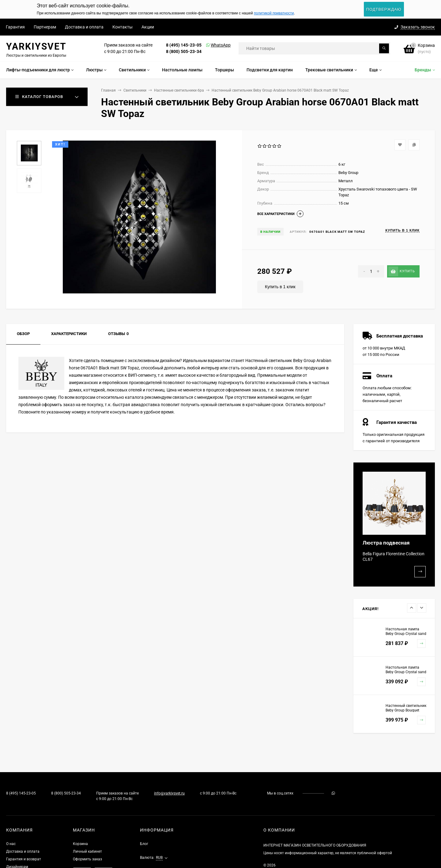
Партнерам (45, 27)
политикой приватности (274, 13)
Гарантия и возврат (24, 859)
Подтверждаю (384, 9)
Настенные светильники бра (179, 90)
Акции (148, 27)
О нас (11, 844)
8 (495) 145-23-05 (184, 45)
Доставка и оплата (84, 27)
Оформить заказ (87, 859)
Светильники (135, 90)
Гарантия (15, 27)
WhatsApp (213, 45)
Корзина (80, 844)
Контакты (123, 27)
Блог (144, 844)
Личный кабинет (87, 851)
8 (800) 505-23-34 (184, 51)
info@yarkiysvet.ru (169, 793)
